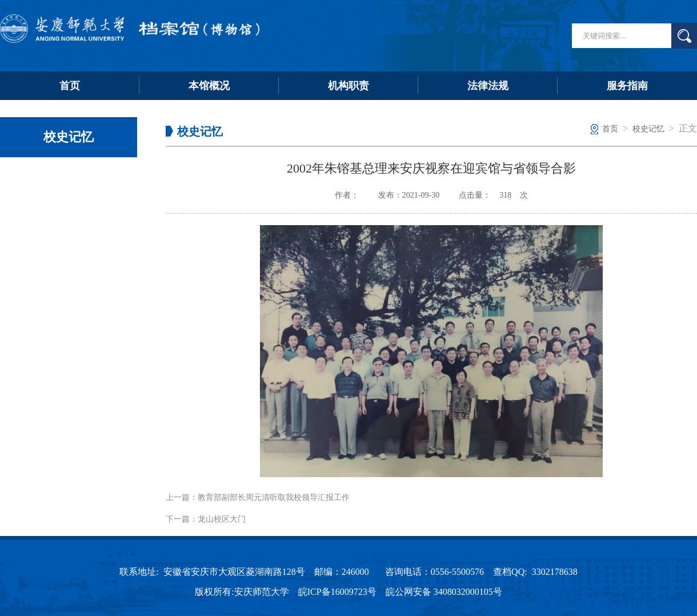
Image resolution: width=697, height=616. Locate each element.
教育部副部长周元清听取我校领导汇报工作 (274, 497)
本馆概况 (209, 86)
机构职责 (348, 86)
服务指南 (627, 86)
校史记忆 (648, 129)
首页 (70, 86)
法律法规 (488, 86)
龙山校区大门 (222, 519)
